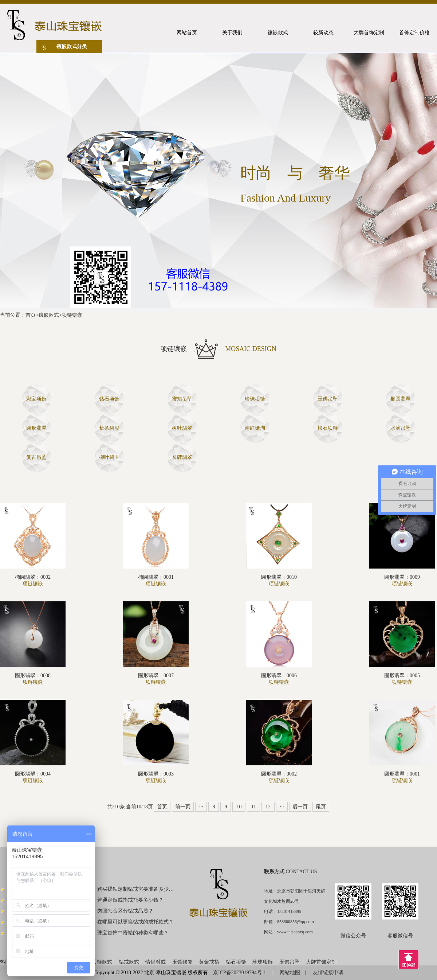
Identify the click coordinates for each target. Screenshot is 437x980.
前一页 (183, 807)
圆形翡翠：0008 (33, 676)
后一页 (300, 807)
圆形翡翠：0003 (156, 774)
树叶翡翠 (182, 428)
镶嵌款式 (49, 315)
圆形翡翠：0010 (279, 577)
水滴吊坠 (401, 428)
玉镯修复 (182, 962)
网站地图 (290, 973)
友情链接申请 (328, 973)
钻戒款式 (129, 962)
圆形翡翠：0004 (33, 774)
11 (253, 807)
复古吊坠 (36, 457)
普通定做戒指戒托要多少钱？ (130, 900)
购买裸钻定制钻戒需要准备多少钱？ (136, 889)
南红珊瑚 (255, 428)
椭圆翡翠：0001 (156, 577)
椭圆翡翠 (401, 399)
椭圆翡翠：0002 (33, 577)
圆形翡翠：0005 (402, 676)
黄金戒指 (209, 962)
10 (239, 807)
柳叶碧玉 (109, 457)
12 (268, 807)
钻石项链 (109, 399)
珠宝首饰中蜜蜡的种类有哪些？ (133, 933)
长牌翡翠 (182, 457)
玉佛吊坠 (328, 399)
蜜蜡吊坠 (182, 399)
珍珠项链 (255, 399)
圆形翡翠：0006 (279, 676)
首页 (31, 315)
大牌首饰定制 (321, 962)
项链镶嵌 (72, 315)
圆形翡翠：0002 (279, 774)
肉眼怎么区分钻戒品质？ (125, 911)
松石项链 (328, 428)
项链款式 (102, 962)
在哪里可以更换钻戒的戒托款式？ (135, 922)
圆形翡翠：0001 (402, 774)
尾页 (321, 807)
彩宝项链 (36, 399)
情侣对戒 (155, 962)
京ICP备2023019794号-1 (240, 973)
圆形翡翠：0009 (402, 577)
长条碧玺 (109, 428)
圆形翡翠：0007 (156, 676)
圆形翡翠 (36, 428)
